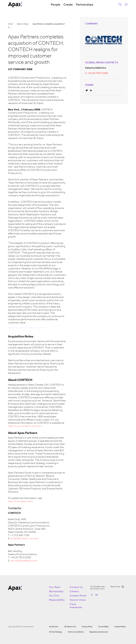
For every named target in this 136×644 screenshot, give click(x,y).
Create (68, 5)
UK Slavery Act (70, 627)
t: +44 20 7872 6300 (97, 73)
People (56, 5)
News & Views (78, 600)
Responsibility (57, 600)
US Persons (54, 627)
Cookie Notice (120, 627)
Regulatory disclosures (99, 632)
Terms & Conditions (76, 632)
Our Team (55, 587)
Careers (74, 592)
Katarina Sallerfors (96, 68)
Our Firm (54, 596)
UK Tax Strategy (55, 632)
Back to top (117, 587)
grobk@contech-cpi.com (25, 539)
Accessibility (103, 627)
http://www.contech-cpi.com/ (25, 426)
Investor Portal (78, 596)
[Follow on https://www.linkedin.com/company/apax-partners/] (97, 595)
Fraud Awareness (76, 606)
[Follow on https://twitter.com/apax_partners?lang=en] (92, 595)
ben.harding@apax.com (24, 561)
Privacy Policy (87, 627)
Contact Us (76, 587)
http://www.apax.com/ (21, 501)
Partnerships (85, 5)
